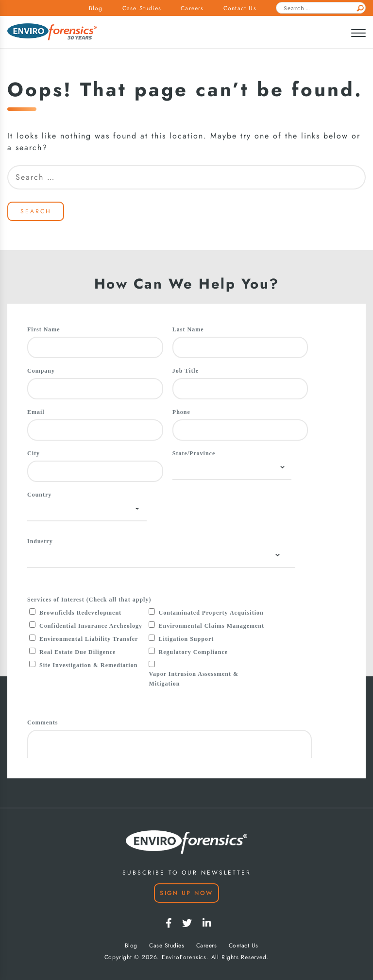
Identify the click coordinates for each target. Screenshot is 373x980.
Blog (96, 8)
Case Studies (142, 8)
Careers (192, 8)
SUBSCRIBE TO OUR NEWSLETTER (187, 873)
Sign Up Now (186, 893)
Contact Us (240, 8)
